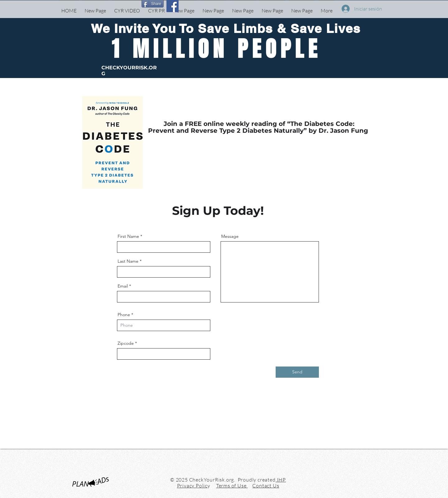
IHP (281, 480)
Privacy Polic (192, 486)
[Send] (297, 372)
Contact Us (266, 486)
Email (123, 286)
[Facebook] (173, 6)
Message (230, 236)
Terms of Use (232, 486)
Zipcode (126, 343)
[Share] (153, 4)
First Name (128, 236)
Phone (124, 315)
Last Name (128, 261)
